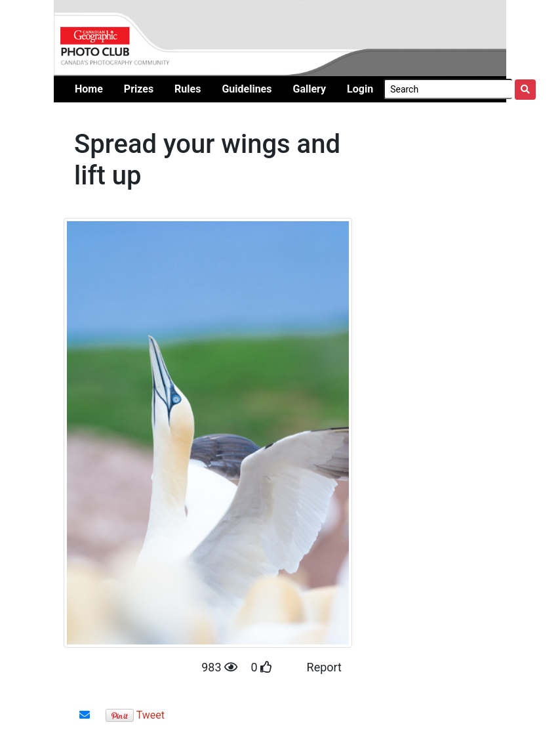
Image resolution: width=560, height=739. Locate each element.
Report (324, 667)
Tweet (150, 715)
